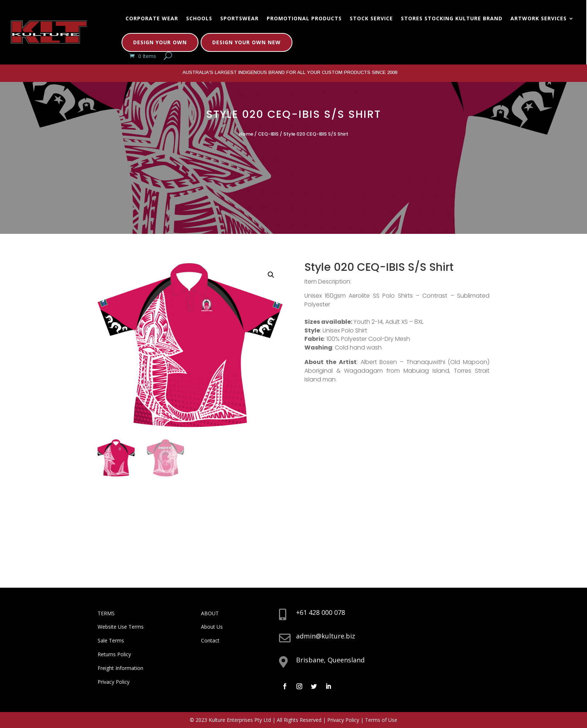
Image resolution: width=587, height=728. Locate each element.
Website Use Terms (121, 627)
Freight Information (120, 668)
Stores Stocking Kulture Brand (452, 18)
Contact (210, 640)
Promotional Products (304, 18)
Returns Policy (114, 654)
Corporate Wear (152, 18)
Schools (199, 18)
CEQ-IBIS (268, 134)
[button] (271, 275)
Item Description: (328, 282)
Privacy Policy (114, 682)
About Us (212, 627)
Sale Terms (111, 640)
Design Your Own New (247, 42)
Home (246, 134)
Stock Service (371, 18)
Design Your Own (160, 42)
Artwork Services (539, 18)
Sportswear (239, 18)
